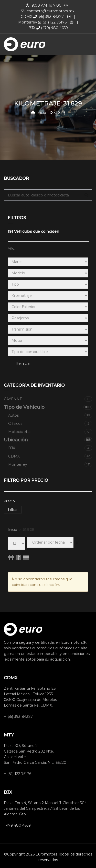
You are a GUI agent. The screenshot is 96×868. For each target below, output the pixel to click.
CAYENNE (48, 399)
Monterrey (50, 464)
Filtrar (13, 510)
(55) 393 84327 (49, 17)
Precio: (10, 501)
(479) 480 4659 (52, 28)
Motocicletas (50, 432)
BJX (50, 448)
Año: (11, 248)
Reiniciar (23, 363)
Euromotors (46, 854)
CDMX (50, 456)
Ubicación (48, 440)
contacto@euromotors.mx (50, 11)
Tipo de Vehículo (48, 407)
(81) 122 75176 (52, 22)
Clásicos (50, 424)
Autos (50, 415)
